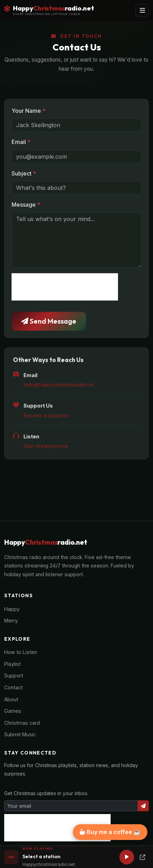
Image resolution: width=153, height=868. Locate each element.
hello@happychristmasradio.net (59, 387)
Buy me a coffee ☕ (110, 832)
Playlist (12, 664)
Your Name (29, 111)
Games (13, 711)
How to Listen (21, 652)
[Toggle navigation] (142, 10)
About (11, 699)
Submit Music (20, 734)
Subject (24, 173)
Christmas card (22, 723)
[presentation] (65, 287)
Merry (11, 621)
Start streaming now (46, 448)
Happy (12, 609)
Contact (13, 687)
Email (21, 142)
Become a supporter (46, 417)
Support (14, 676)
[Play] (127, 857)
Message (26, 205)
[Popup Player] (142, 857)
